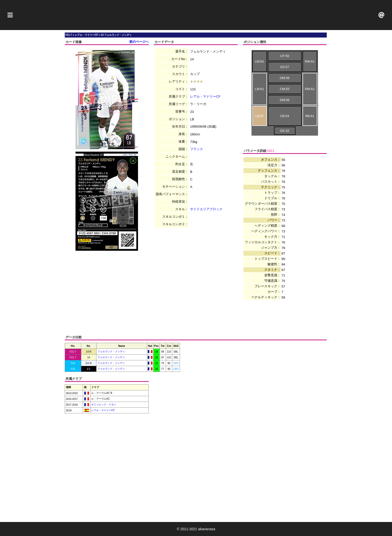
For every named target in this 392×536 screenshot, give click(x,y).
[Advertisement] (196, 15)
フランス (196, 149)
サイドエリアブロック (206, 209)
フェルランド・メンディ (111, 351)
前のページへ (139, 42)
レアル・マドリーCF (205, 96)
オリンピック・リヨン (104, 405)
